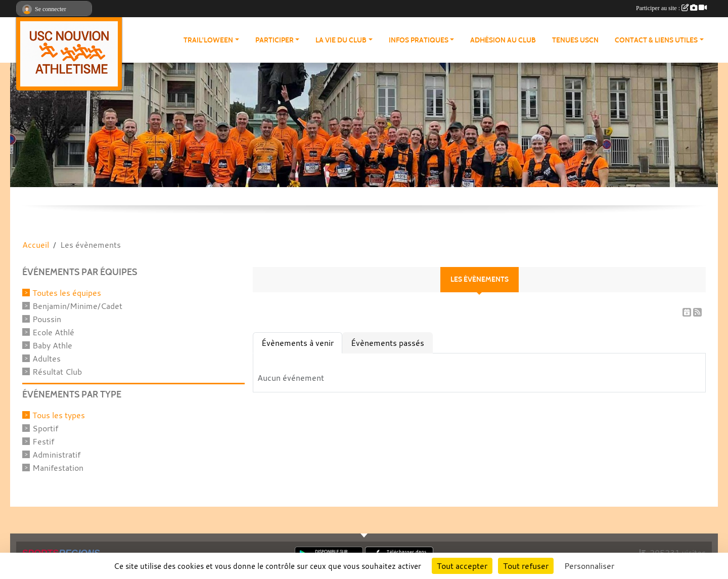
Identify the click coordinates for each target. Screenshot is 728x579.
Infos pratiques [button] (419, 40)
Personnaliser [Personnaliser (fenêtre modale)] (589, 566)
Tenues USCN (575, 40)
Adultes (47, 359)
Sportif (45, 428)
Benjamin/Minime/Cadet (77, 306)
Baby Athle (52, 345)
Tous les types (59, 415)
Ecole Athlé (53, 332)
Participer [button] (275, 40)
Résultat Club (57, 372)
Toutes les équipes (67, 293)
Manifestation (58, 468)
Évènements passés (388, 343)
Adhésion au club (503, 40)
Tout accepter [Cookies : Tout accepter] (462, 566)
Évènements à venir (298, 343)
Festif (43, 441)
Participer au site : (671, 8)
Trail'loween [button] (208, 40)
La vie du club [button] (341, 40)
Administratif (56, 455)
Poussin (47, 319)
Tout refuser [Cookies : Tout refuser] (526, 566)
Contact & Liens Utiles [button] (656, 40)
